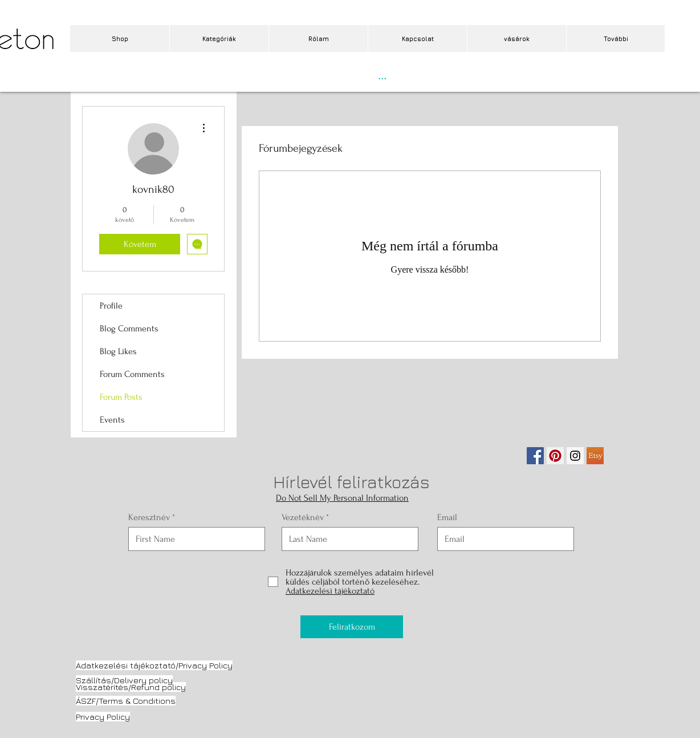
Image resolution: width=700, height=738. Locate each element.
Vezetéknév (303, 517)
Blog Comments (129, 329)
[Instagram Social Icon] (575, 456)
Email (447, 517)
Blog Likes (118, 351)
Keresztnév (149, 517)
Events (112, 420)
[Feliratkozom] (352, 627)
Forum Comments (132, 374)
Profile (111, 306)
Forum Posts (121, 397)
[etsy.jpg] (595, 456)
